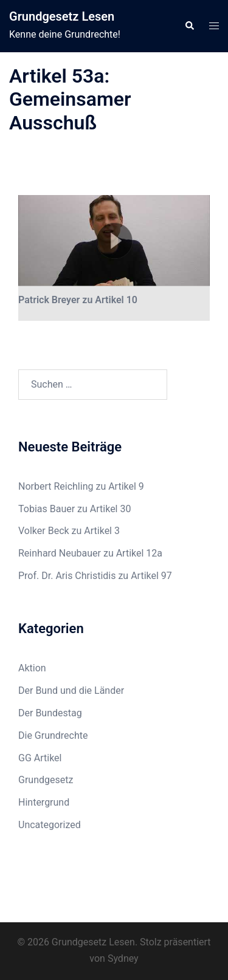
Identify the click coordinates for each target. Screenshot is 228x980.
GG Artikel (40, 758)
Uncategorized (50, 825)
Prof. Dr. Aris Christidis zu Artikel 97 (95, 576)
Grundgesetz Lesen (62, 16)
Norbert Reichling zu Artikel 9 (81, 486)
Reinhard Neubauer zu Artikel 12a (90, 553)
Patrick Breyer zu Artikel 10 (78, 300)
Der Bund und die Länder (71, 690)
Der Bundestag (50, 713)
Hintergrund (44, 802)
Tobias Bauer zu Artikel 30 (74, 509)
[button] (189, 26)
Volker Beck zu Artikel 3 (69, 531)
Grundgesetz (46, 780)
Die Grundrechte (53, 735)
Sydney (123, 958)
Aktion (32, 668)
